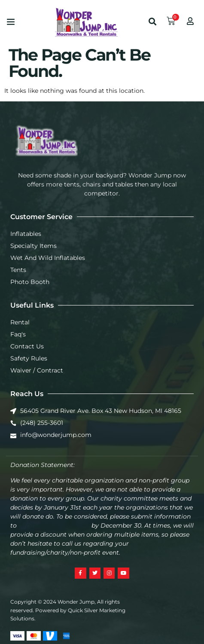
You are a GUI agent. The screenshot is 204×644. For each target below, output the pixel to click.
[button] (11, 21)
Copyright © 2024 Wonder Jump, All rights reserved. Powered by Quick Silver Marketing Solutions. (68, 610)
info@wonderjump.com (54, 525)
